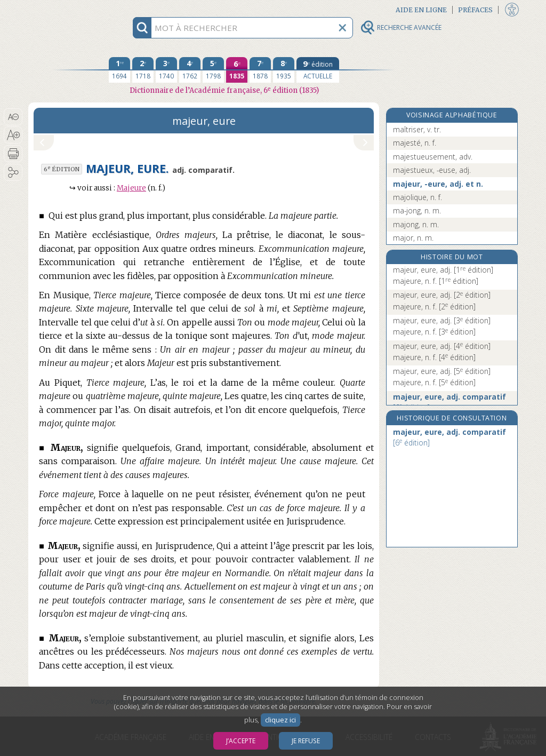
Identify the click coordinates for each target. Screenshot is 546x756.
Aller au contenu (70, 9)
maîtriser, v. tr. (417, 129)
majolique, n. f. (417, 197)
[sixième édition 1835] (237, 70)
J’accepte (241, 741)
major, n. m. (413, 238)
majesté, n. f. (415, 143)
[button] (13, 117)
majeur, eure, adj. (443, 270)
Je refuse (306, 741)
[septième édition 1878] (260, 70)
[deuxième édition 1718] (143, 70)
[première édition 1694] (119, 70)
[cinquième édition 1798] (213, 70)
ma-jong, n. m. (417, 210)
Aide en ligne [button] (421, 10)
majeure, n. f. (436, 281)
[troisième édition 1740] (166, 70)
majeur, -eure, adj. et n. (438, 184)
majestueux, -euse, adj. (432, 170)
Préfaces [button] (475, 10)
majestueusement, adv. (433, 157)
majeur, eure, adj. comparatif (449, 402)
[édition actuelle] (318, 70)
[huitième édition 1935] (284, 70)
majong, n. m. (416, 224)
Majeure (131, 188)
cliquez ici (280, 720)
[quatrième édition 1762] (190, 70)
